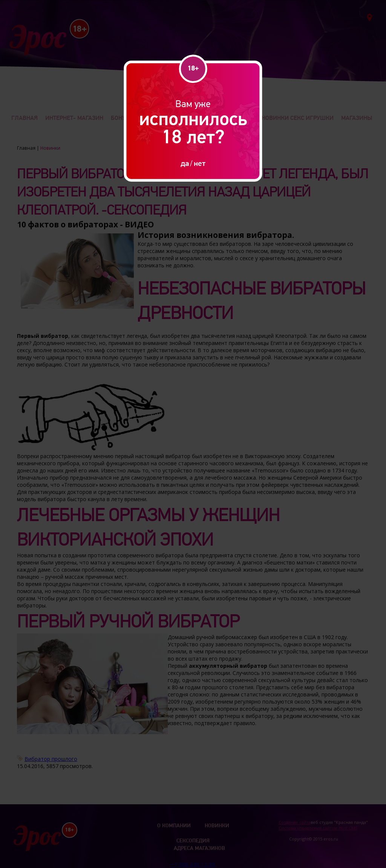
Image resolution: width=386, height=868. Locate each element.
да (185, 163)
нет (200, 163)
